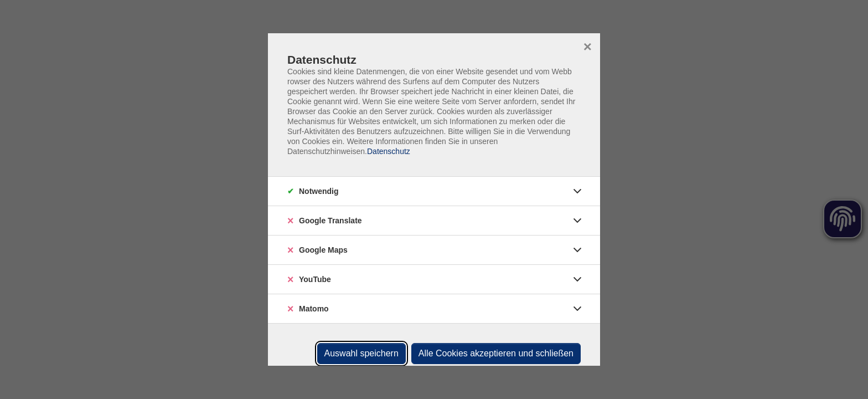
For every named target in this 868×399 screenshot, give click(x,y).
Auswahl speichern (361, 353)
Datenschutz (389, 151)
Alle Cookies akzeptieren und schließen (496, 353)
